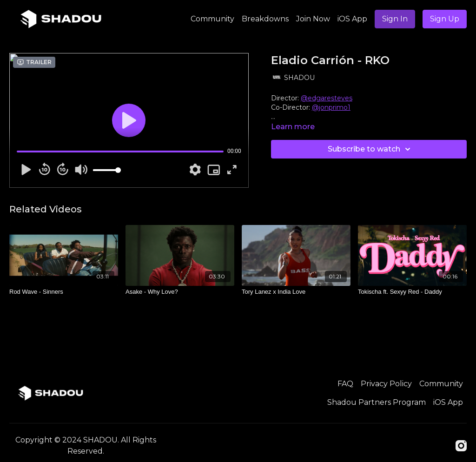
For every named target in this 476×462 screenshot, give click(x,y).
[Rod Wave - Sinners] (64, 292)
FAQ (345, 384)
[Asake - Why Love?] (180, 292)
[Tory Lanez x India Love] (296, 292)
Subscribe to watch (370, 149)
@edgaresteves (327, 98)
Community (212, 19)
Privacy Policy (386, 384)
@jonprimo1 (331, 107)
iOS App (352, 19)
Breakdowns (265, 19)
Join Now (313, 19)
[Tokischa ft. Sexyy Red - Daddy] (412, 292)
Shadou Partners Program (377, 402)
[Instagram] (461, 446)
